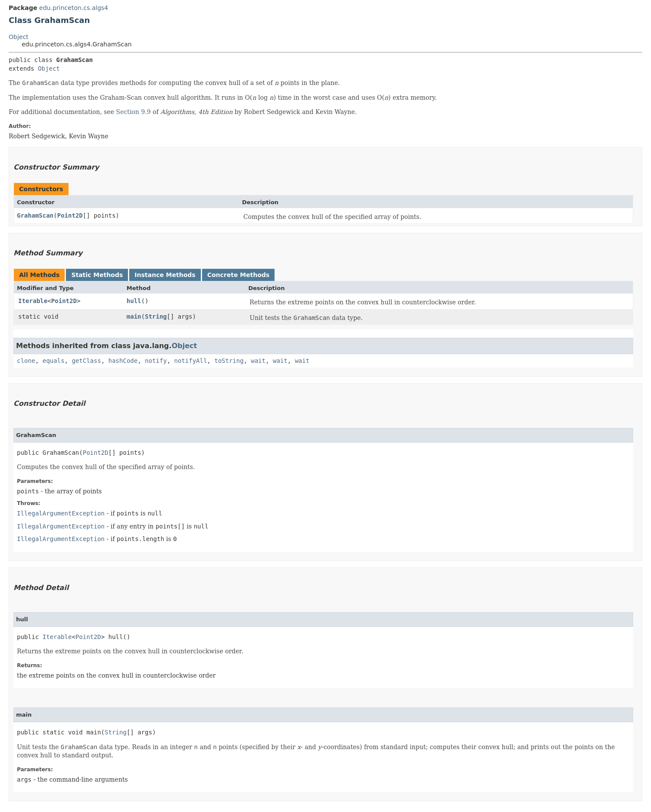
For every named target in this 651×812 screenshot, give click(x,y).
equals (54, 361)
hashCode (123, 361)
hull (134, 301)
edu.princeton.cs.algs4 (74, 8)
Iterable (33, 301)
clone (26, 361)
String (156, 316)
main (134, 316)
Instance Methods (165, 275)
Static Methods (97, 275)
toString (229, 361)
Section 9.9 (134, 112)
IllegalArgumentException (61, 513)
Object (19, 37)
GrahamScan (35, 215)
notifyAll (190, 361)
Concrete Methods (239, 275)
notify (156, 361)
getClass (86, 361)
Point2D (70, 215)
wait (258, 361)
